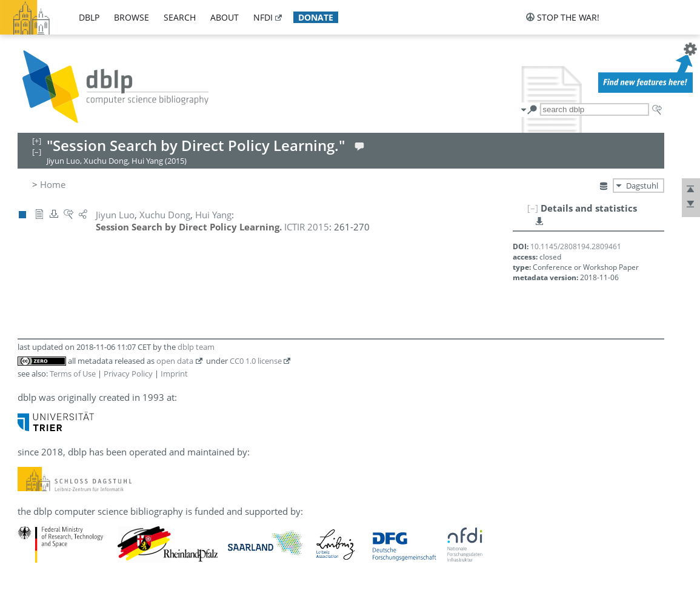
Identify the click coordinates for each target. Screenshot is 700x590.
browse (132, 17)
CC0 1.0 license (256, 361)
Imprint (174, 374)
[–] (533, 208)
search (180, 17)
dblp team (196, 347)
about (225, 17)
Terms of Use (73, 374)
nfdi (263, 17)
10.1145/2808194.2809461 (576, 246)
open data (175, 361)
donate (316, 17)
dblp (89, 17)
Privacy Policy (128, 374)
